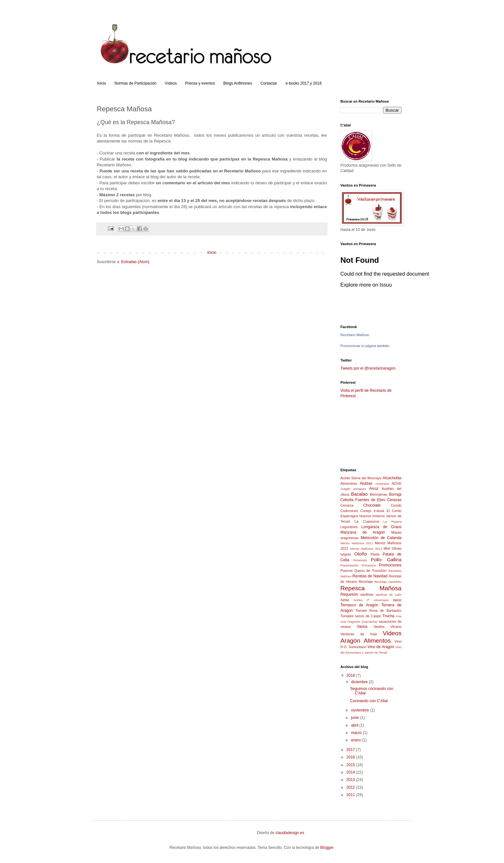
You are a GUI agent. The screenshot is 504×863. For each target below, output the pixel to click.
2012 (351, 787)
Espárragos (349, 516)
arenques (360, 489)
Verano (396, 627)
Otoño (360, 554)
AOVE (397, 483)
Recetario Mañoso (355, 335)
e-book (379, 511)
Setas (345, 600)
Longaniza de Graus (381, 527)
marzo (357, 733)
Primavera (369, 565)
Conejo (366, 511)
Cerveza (347, 505)
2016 (351, 757)
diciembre (360, 682)
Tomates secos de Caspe (361, 616)
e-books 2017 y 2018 (303, 83)
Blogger (327, 848)
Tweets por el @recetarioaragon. (368, 368)
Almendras (349, 483)
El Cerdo (394, 511)
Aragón (345, 489)
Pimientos (360, 560)
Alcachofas (392, 478)
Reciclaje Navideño (388, 582)
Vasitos (379, 627)
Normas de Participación (135, 83)
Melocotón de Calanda (381, 538)
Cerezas (394, 500)
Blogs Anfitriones (238, 83)
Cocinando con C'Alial (369, 701)
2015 (351, 765)
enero (356, 740)
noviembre (360, 710)
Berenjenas (378, 494)
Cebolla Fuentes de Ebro (363, 500)
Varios (362, 627)
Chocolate (372, 505)
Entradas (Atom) (135, 262)
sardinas (367, 594)
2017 (351, 750)
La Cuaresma (367, 521)
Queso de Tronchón (370, 571)
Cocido (396, 505)
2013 (351, 780)
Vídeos (171, 83)
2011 (351, 795)
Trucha (388, 616)
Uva (399, 616)
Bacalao (359, 494)
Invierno (379, 516)
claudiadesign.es (290, 833)
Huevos (365, 516)
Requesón (349, 594)
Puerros (346, 571)
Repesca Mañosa (371, 588)
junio (356, 718)
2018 (351, 675)
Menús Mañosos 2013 (366, 549)
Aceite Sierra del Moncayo (361, 478)
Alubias (366, 483)
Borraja (395, 494)
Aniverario (382, 484)
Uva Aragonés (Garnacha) (359, 622)
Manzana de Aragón (363, 532)
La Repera (392, 522)
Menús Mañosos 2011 (357, 543)
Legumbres (349, 527)
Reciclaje (366, 582)
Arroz (374, 489)
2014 (351, 772)
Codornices (349, 511)
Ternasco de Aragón (359, 605)
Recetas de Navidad (370, 576)
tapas (397, 600)
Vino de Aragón (381, 647)
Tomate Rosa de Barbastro (378, 611)
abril (355, 725)
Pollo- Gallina (386, 560)
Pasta (375, 554)
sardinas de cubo (388, 595)
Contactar (269, 83)
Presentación (349, 565)
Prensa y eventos (200, 83)
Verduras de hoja (359, 634)
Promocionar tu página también (365, 346)
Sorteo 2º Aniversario (371, 600)
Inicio (102, 83)
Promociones (390, 565)
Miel (387, 548)
